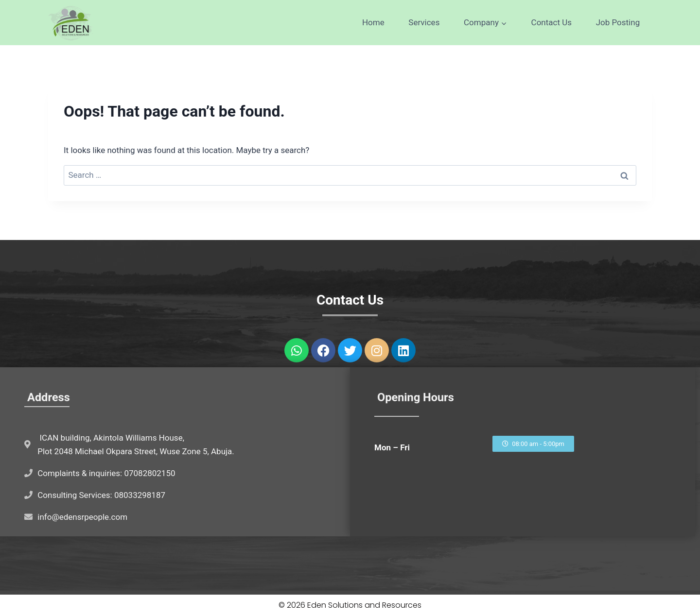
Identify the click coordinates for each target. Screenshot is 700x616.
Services (424, 22)
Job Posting (618, 22)
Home (373, 22)
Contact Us (551, 22)
